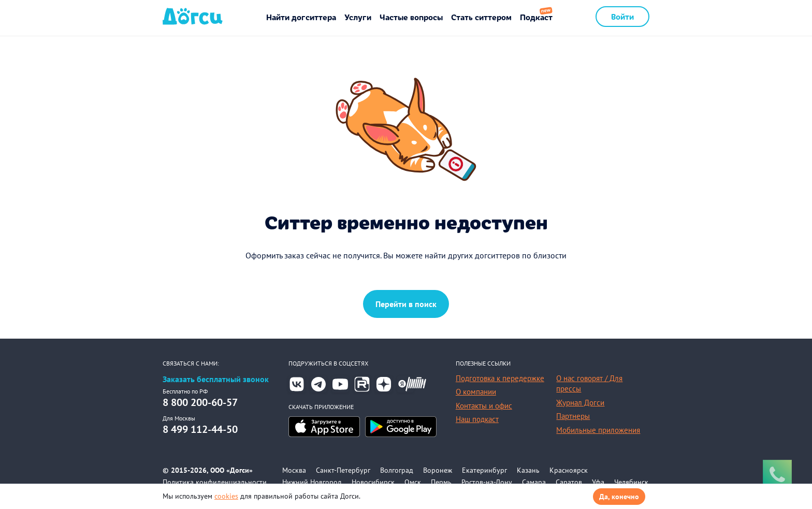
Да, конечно (619, 497)
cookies (226, 496)
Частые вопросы (411, 17)
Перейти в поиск (406, 304)
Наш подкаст (477, 419)
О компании (476, 392)
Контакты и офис (484, 406)
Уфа (598, 482)
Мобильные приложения (598, 430)
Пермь (441, 482)
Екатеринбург (484, 470)
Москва (294, 470)
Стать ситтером (481, 17)
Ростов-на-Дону (487, 482)
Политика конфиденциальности (215, 482)
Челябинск (631, 482)
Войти (622, 16)
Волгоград (397, 470)
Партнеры (573, 416)
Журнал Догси (580, 403)
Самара (534, 482)
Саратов (569, 482)
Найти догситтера (301, 17)
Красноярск (569, 470)
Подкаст (536, 17)
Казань (528, 470)
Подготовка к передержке (500, 378)
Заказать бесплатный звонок (216, 379)
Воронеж (438, 470)
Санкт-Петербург (343, 470)
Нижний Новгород (312, 482)
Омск (413, 482)
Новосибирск (373, 482)
